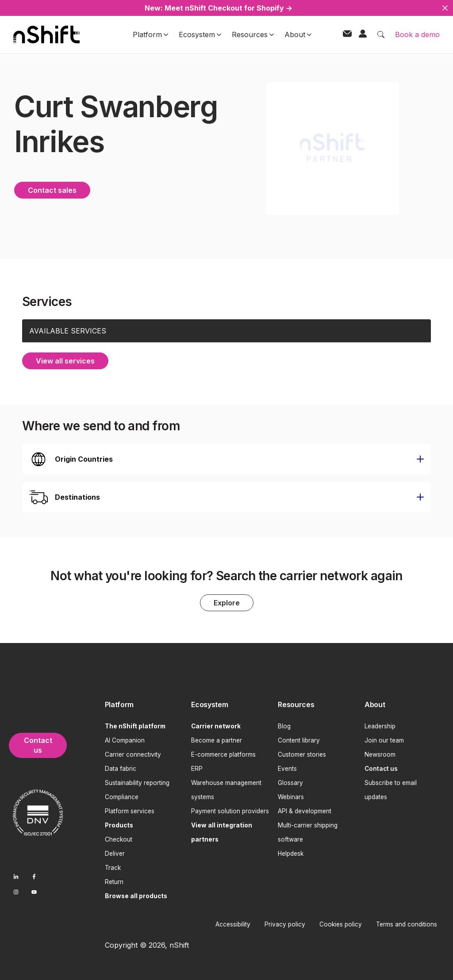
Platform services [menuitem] (130, 810)
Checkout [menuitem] (119, 838)
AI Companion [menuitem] (125, 739)
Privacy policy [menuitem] (285, 923)
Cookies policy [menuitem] (341, 923)
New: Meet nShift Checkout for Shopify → (219, 8)
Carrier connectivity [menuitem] (133, 753)
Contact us (38, 744)
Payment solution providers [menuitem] (230, 810)
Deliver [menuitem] (115, 852)
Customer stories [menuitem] (302, 753)
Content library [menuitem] (299, 739)
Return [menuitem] (114, 880)
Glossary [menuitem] (290, 781)
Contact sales (52, 189)
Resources (253, 34)
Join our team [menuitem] (384, 739)
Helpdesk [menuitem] (291, 852)
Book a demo (417, 34)
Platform (150, 34)
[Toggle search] (381, 34)
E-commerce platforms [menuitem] (223, 753)
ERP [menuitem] (197, 767)
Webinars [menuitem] (291, 796)
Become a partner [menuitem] (217, 739)
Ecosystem (200, 34)
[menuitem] (145, 704)
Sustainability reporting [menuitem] (137, 781)
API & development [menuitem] (305, 810)
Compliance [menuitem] (122, 796)
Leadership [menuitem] (380, 725)
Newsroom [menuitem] (380, 753)
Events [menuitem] (287, 767)
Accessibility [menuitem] (233, 923)
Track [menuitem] (113, 866)
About (298, 34)
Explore (227, 602)
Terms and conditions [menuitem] (407, 923)
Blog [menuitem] (284, 725)
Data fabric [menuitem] (121, 767)
